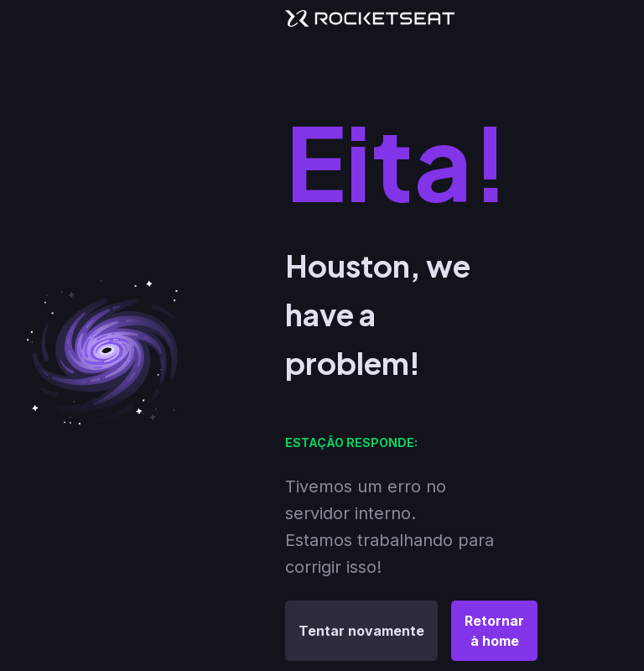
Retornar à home (494, 631)
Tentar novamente (361, 631)
